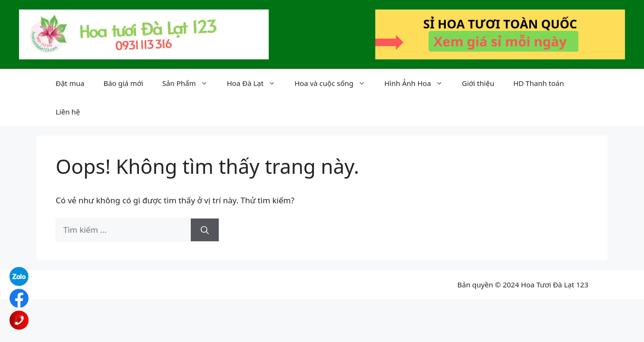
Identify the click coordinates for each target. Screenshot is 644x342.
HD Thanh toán (539, 83)
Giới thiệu (478, 83)
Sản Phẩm (190, 83)
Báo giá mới (123, 83)
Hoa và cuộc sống (335, 83)
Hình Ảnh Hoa (418, 83)
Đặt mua (70, 83)
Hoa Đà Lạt (256, 83)
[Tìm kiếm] (205, 230)
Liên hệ (68, 112)
